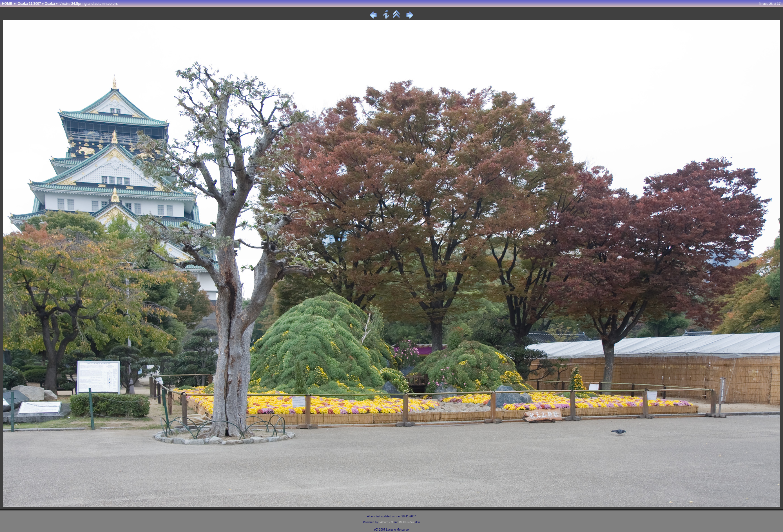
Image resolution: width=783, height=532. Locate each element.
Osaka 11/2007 (29, 4)
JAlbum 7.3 (386, 522)
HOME (7, 4)
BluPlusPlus (406, 522)
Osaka (50, 4)
